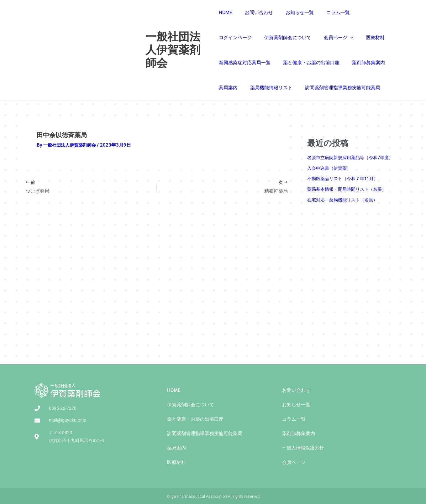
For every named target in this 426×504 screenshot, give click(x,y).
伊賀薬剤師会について (242, 38)
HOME (226, 13)
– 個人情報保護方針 (303, 448)
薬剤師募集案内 (301, 63)
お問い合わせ (256, 13)
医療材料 (323, 38)
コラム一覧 (329, 13)
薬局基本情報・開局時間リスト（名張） (350, 189)
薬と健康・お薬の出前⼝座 (247, 63)
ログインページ (366, 13)
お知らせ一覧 (293, 13)
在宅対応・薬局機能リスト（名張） (345, 200)
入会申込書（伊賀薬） (331, 168)
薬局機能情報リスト (240, 88)
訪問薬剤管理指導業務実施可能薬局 (308, 88)
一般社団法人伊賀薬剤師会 (174, 50)
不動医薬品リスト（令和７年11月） (345, 179)
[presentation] (302, 38)
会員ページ (290, 38)
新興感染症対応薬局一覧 (368, 38)
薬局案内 (336, 63)
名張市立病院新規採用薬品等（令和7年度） (353, 158)
